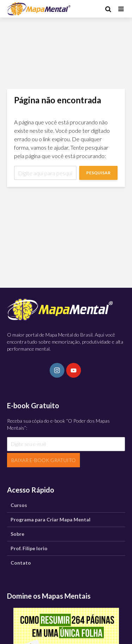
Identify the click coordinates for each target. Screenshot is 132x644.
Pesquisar (98, 173)
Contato (21, 563)
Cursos (19, 505)
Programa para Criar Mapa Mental (51, 519)
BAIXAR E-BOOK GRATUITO (43, 460)
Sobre (17, 534)
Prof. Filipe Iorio (29, 548)
